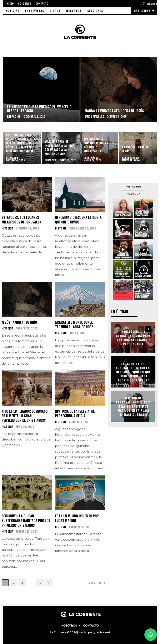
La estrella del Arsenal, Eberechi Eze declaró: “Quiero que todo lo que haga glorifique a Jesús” (133, 372)
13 (40, 583)
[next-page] (49, 583)
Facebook (133, 194)
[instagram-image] (123, 208)
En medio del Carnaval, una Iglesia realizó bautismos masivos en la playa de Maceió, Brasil (133, 406)
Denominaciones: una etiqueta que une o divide (78, 220)
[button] (150, 3)
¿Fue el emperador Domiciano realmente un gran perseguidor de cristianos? (25, 416)
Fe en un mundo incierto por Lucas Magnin (77, 518)
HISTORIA (7, 228)
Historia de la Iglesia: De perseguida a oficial (75, 413)
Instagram (133, 187)
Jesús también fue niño (19, 322)
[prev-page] (141, 329)
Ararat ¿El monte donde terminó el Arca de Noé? (74, 324)
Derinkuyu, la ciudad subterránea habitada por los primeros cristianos (26, 521)
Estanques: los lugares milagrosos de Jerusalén (21, 220)
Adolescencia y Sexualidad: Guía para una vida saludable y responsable (133, 338)
